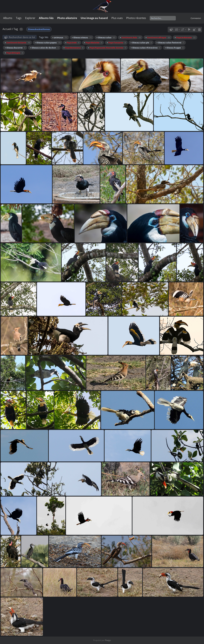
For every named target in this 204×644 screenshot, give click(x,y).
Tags (19, 18)
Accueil (7, 29)
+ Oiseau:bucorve (15, 48)
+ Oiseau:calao (106, 37)
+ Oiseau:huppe (174, 48)
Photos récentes (136, 18)
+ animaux (60, 37)
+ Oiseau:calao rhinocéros (145, 48)
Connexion (196, 18)
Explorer (30, 18)
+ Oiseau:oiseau (82, 37)
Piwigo (108, 640)
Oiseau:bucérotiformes (39, 29)
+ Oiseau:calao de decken (44, 48)
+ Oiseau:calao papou (48, 43)
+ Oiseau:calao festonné (170, 43)
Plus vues (117, 18)
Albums (8, 18)
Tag (16, 29)
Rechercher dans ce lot (22, 37)
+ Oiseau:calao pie (141, 43)
